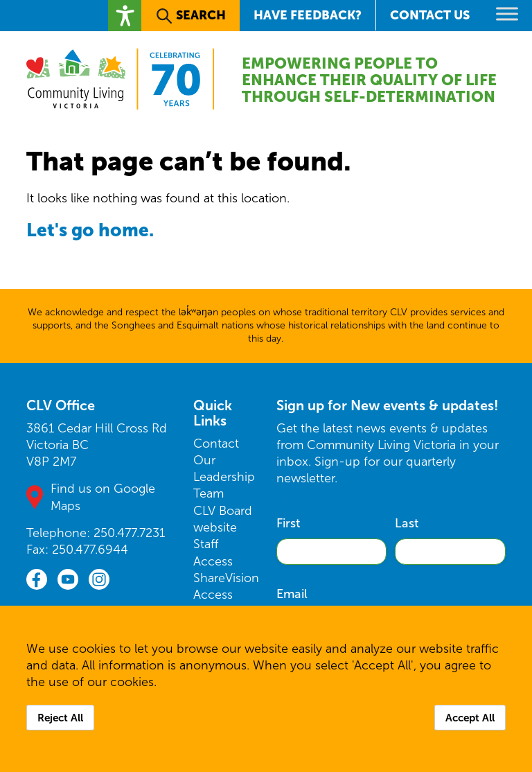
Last (407, 523)
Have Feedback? (308, 15)
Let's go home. (90, 230)
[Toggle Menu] (507, 14)
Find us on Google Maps (103, 497)
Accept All (470, 718)
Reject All (60, 718)
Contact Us (430, 15)
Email (292, 594)
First (288, 523)
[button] (125, 16)
